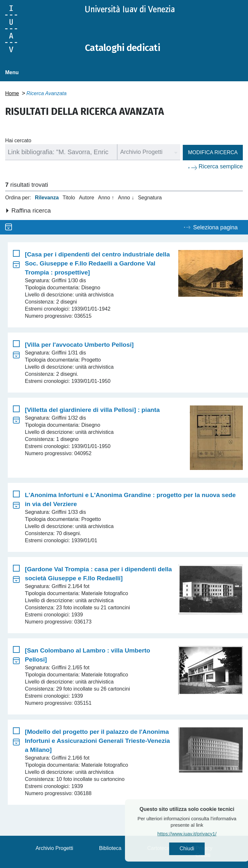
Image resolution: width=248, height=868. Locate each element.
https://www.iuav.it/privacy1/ (201, 834)
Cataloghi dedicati (124, 48)
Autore (86, 198)
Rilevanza (47, 198)
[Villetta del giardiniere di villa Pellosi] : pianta (92, 410)
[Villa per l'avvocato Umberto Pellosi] (79, 345)
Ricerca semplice (221, 166)
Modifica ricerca (213, 152)
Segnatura (150, 198)
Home (12, 93)
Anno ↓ (126, 198)
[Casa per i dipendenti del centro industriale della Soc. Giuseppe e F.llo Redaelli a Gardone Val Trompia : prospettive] (97, 263)
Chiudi (201, 849)
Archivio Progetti (54, 848)
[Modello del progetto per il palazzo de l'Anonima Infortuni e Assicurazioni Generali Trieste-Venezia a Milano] (97, 741)
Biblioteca (110, 848)
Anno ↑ (106, 198)
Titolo (69, 198)
